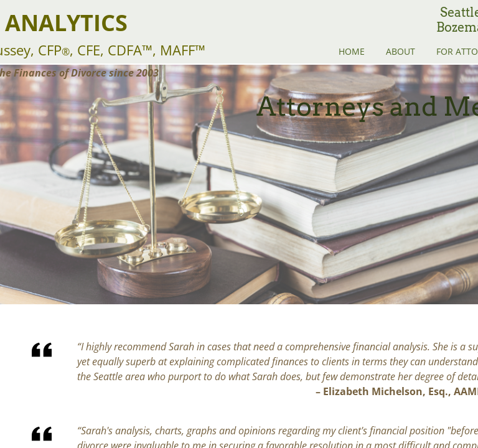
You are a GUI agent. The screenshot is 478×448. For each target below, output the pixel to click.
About (401, 51)
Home (352, 51)
